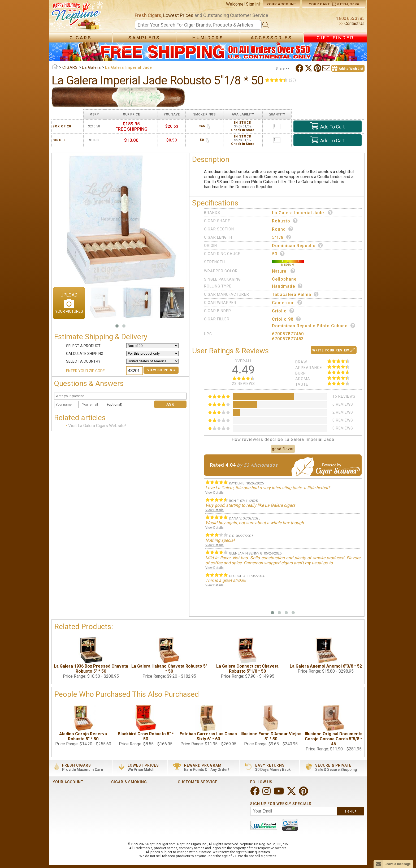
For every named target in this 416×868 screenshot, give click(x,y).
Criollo (283, 311)
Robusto (285, 221)
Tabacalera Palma (295, 294)
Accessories (272, 38)
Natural (284, 271)
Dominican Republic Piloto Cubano (314, 326)
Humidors (208, 38)
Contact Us (354, 23)
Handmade (287, 286)
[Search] (198, 25)
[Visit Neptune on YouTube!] (279, 793)
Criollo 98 (287, 319)
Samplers (144, 38)
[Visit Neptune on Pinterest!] (304, 793)
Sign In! (253, 4)
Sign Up (350, 812)
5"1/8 (282, 237)
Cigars (81, 38)
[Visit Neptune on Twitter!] (292, 793)
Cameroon (287, 303)
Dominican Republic (298, 246)
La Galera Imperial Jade (302, 213)
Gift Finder (335, 38)
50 (278, 254)
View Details (214, 493)
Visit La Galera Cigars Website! (97, 426)
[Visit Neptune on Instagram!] (267, 793)
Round (283, 229)
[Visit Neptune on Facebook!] (255, 793)
